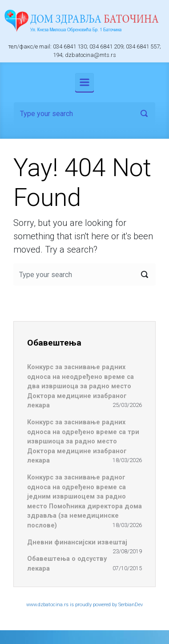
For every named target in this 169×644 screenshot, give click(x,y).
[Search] (84, 113)
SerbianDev (131, 605)
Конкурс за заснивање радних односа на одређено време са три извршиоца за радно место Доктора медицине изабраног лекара (83, 441)
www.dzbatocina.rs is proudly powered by (72, 605)
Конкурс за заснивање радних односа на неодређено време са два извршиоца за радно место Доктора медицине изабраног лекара (80, 386)
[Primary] (84, 82)
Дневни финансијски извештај (77, 542)
